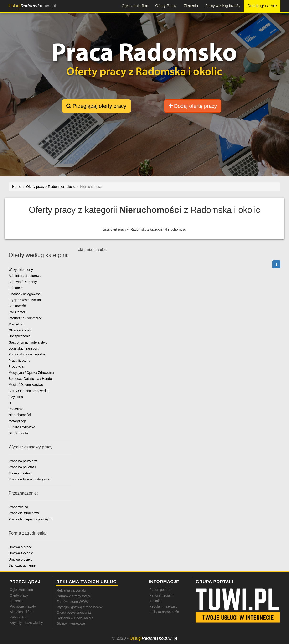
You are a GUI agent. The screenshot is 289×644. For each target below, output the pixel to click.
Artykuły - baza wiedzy (26, 623)
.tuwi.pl (32, 6)
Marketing (16, 324)
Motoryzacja (18, 421)
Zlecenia (191, 6)
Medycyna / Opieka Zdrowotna (31, 373)
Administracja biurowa (25, 276)
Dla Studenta (18, 433)
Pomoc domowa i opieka (27, 354)
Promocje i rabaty (23, 606)
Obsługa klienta (20, 330)
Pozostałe (16, 409)
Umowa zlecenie (21, 553)
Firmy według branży (223, 6)
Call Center (17, 312)
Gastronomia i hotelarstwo (28, 342)
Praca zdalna (18, 507)
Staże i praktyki (20, 473)
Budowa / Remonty (23, 282)
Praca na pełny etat (23, 461)
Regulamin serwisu (163, 606)
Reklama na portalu (71, 590)
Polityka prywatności (164, 612)
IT (10, 403)
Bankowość (17, 306)
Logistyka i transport (23, 348)
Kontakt (155, 601)
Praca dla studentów (24, 513)
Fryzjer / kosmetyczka (25, 300)
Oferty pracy (19, 595)
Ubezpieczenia (20, 336)
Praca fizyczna (19, 361)
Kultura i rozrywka (22, 427)
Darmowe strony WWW (74, 596)
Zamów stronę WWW (72, 602)
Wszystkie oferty (21, 270)
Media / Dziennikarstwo (26, 385)
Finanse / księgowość (25, 294)
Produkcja (16, 366)
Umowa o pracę (20, 547)
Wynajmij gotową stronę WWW (80, 607)
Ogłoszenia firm (135, 6)
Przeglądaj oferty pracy (96, 106)
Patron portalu (160, 590)
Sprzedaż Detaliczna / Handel (31, 379)
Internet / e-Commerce (25, 318)
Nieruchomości (20, 415)
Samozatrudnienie (22, 565)
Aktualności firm (22, 612)
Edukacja (15, 288)
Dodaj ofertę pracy (193, 106)
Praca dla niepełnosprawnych (30, 519)
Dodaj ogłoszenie (262, 6)
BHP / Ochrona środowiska (29, 391)
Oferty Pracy (166, 6)
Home (17, 187)
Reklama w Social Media (75, 618)
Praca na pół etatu (22, 467)
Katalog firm (19, 617)
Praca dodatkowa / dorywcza (30, 479)
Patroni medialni (161, 595)
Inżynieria (16, 397)
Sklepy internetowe (71, 623)
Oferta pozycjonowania (74, 613)
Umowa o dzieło (21, 559)
